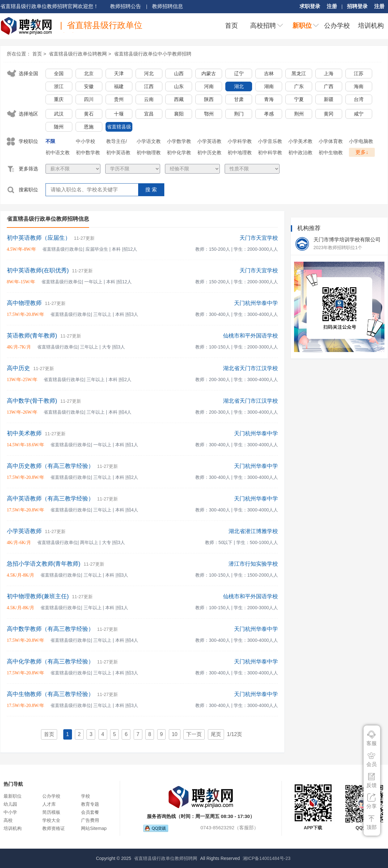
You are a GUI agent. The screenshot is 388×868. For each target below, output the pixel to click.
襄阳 (179, 114)
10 (175, 734)
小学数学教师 (179, 142)
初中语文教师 (58, 154)
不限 (50, 141)
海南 (359, 86)
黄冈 (329, 114)
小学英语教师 (209, 142)
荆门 (239, 114)
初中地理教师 (240, 154)
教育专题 (90, 804)
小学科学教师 (240, 142)
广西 (329, 86)
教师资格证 (54, 828)
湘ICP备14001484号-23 (267, 858)
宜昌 (149, 114)
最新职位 (13, 796)
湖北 (239, 86)
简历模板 (51, 812)
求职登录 (310, 6)
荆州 (299, 114)
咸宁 (359, 114)
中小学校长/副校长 (86, 142)
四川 (89, 99)
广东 (299, 86)
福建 (119, 86)
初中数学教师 (88, 154)
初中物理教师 (149, 154)
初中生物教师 (331, 154)
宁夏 (299, 99)
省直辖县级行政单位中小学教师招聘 (153, 54)
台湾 (359, 99)
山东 (179, 86)
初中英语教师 (118, 154)
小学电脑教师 (361, 142)
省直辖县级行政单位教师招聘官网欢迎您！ (49, 6)
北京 (89, 73)
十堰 (119, 114)
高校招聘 (263, 25)
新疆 (329, 99)
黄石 (89, 114)
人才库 (49, 804)
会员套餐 (90, 812)
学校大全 (51, 820)
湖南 (269, 86)
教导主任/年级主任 (117, 142)
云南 (149, 99)
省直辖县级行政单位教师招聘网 (166, 858)
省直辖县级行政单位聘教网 (78, 54)
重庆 (59, 99)
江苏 (359, 73)
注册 (332, 6)
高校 (8, 820)
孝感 (269, 114)
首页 (231, 25)
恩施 (89, 127)
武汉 (59, 114)
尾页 (216, 734)
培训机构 (371, 25)
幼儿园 (10, 804)
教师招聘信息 (168, 6)
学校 (86, 796)
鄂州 (209, 114)
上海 (329, 73)
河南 (209, 86)
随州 (59, 127)
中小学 (10, 812)
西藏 (179, 99)
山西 (179, 73)
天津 (119, 73)
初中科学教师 (270, 154)
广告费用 (90, 820)
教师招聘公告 (126, 6)
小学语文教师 (149, 142)
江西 (149, 86)
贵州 (119, 99)
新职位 (302, 25)
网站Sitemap (94, 828)
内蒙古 (209, 73)
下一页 (194, 734)
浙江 (59, 86)
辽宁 (239, 73)
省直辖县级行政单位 (119, 128)
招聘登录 (357, 6)
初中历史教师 (209, 154)
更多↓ (362, 152)
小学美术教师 (300, 142)
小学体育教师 (331, 142)
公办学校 (337, 25)
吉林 (269, 73)
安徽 (89, 86)
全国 (59, 73)
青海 (269, 99)
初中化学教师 (179, 154)
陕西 (209, 99)
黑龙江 (299, 73)
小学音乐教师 (270, 142)
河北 (149, 73)
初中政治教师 (300, 154)
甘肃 (239, 99)
